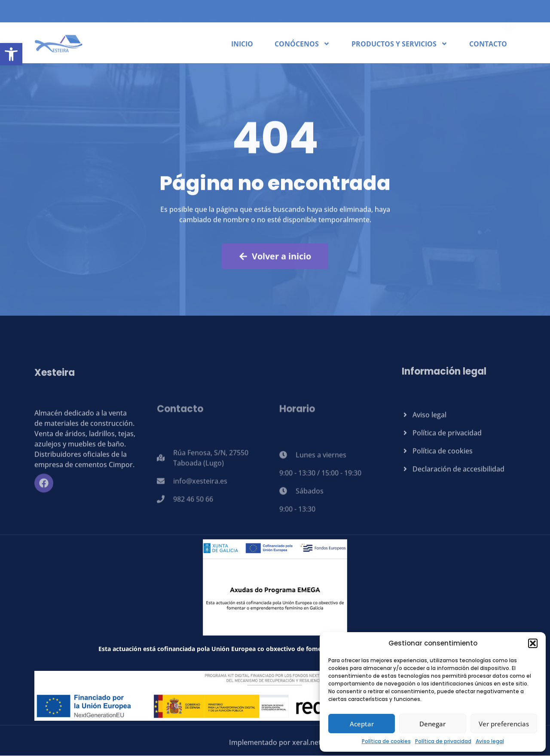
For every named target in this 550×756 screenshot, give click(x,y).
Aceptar (362, 724)
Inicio (242, 46)
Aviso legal (490, 741)
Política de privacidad (443, 741)
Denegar (432, 724)
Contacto (488, 46)
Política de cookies (386, 741)
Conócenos (302, 46)
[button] (11, 54)
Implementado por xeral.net (275, 746)
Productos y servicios (400, 46)
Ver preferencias (504, 724)
